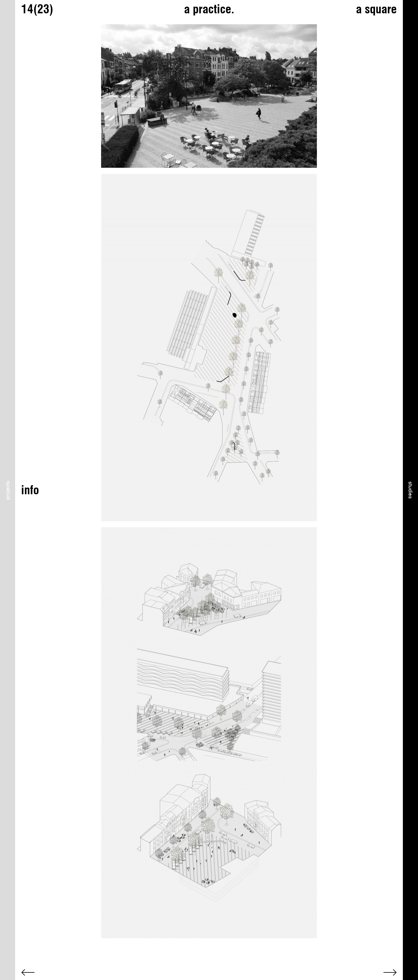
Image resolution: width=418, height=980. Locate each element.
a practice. (209, 9)
